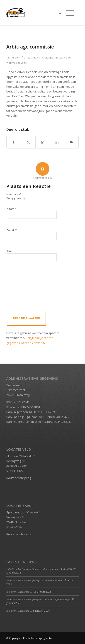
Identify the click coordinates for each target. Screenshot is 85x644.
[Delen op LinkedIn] (57, 142)
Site (9, 251)
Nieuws (59, 58)
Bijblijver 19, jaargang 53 (19, 592)
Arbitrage (47, 58)
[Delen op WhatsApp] (43, 142)
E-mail (12, 230)
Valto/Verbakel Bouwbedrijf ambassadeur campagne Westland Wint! (40, 569)
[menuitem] (58, 13)
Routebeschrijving (19, 478)
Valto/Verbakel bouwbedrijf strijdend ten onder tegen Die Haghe (39, 599)
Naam (12, 209)
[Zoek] (58, 13)
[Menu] (68, 13)
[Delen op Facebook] (14, 142)
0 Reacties (30, 58)
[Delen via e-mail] (71, 142)
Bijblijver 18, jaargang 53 (19, 611)
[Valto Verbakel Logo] (35, 13)
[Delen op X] (28, 142)
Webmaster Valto (17, 63)
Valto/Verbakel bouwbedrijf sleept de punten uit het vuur (35, 580)
